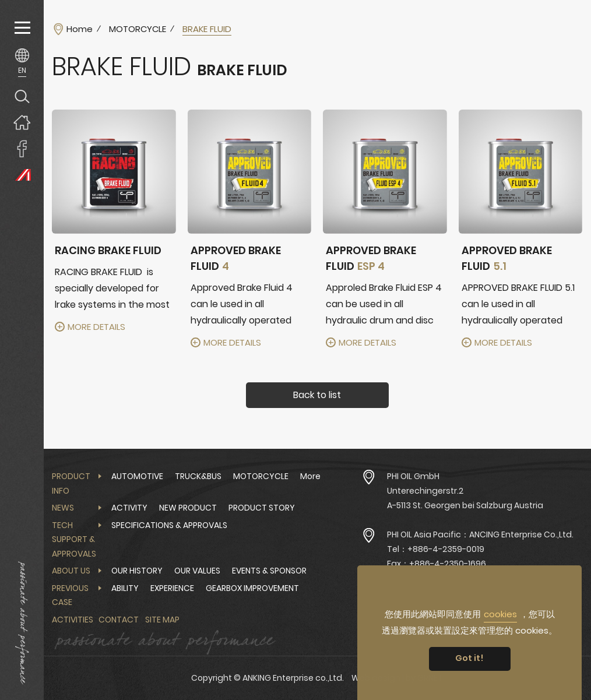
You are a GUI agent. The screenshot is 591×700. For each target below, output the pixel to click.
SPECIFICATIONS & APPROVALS (169, 525)
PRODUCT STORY (262, 508)
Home (80, 29)
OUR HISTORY (137, 571)
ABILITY (125, 588)
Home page (22, 122)
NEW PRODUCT (188, 508)
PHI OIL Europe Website (22, 175)
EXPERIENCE (172, 588)
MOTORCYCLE (138, 29)
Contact (119, 620)
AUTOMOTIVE (137, 476)
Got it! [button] (469, 658)
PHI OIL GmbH (413, 476)
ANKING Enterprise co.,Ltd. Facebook (22, 148)
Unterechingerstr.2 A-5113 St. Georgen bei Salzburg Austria (465, 498)
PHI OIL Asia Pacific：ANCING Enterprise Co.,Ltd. (480, 534)
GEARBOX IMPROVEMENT (252, 588)
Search (22, 96)
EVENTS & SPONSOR (269, 571)
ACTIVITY (129, 508)
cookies (500, 614)
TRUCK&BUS (198, 476)
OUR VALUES (197, 571)
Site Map (162, 620)
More (310, 476)
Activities (73, 620)
